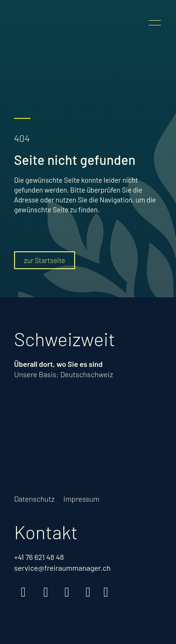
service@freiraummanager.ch (62, 568)
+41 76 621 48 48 (39, 557)
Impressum (81, 499)
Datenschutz (34, 499)
